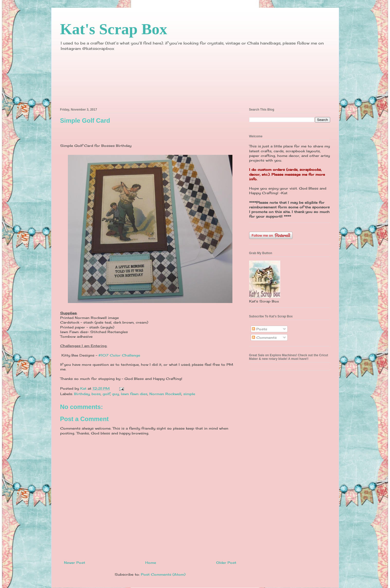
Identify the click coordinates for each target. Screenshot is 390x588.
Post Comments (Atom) (163, 574)
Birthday (82, 394)
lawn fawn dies (134, 394)
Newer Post (75, 563)
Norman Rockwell (165, 394)
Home (151, 563)
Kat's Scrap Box (114, 29)
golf (106, 394)
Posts (260, 329)
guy (115, 394)
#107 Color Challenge (119, 355)
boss (96, 394)
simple (189, 394)
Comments (264, 337)
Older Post (226, 563)
